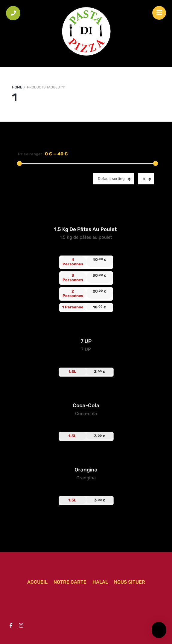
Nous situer (130, 582)
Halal (100, 582)
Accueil (37, 582)
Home (17, 87)
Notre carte (70, 582)
